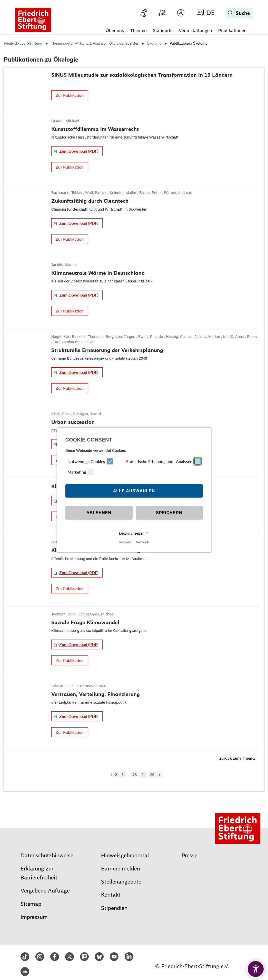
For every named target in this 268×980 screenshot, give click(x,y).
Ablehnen (99, 513)
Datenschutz (142, 542)
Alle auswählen (134, 491)
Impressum (125, 542)
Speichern (169, 513)
